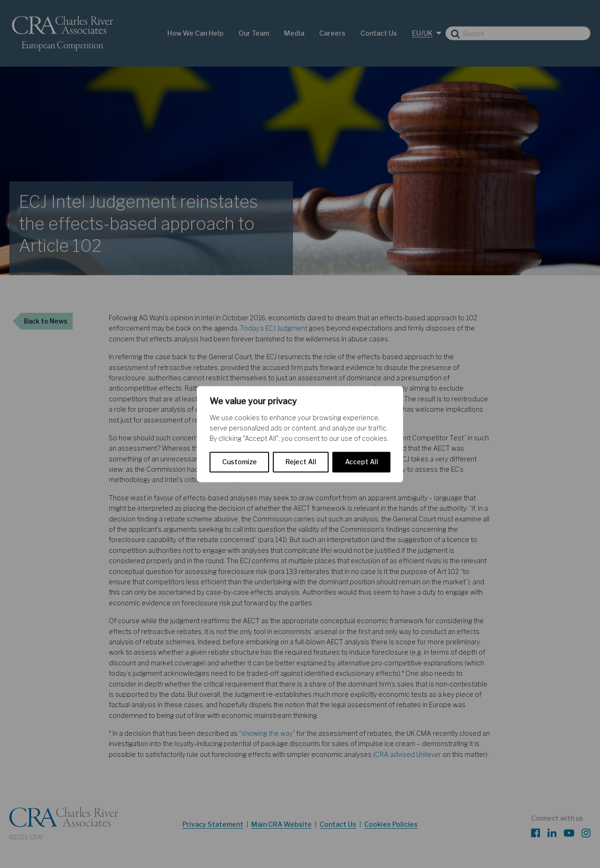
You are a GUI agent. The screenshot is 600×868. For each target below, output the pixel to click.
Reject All (301, 462)
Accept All (362, 462)
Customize (240, 462)
